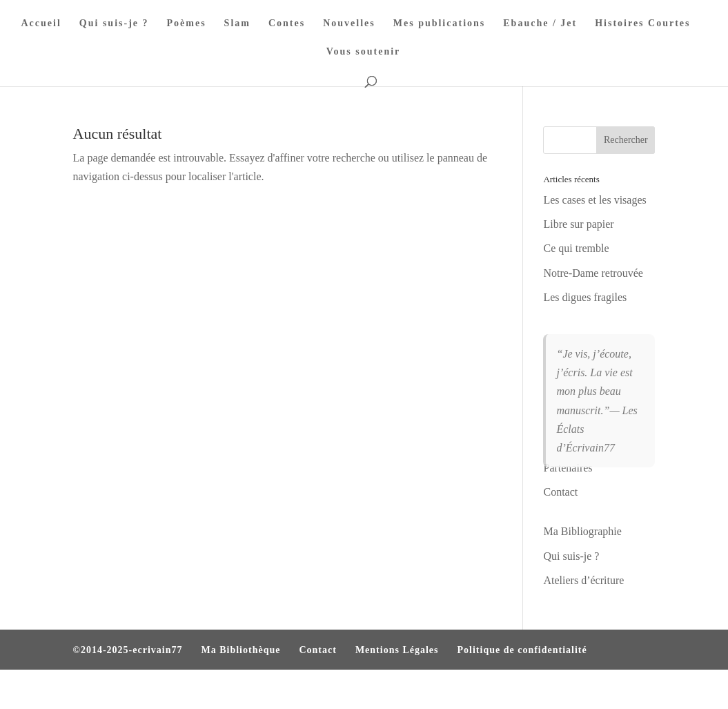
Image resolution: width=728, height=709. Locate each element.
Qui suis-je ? (114, 23)
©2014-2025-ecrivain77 (128, 650)
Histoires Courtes (642, 23)
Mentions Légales (397, 650)
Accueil (41, 23)
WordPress (261, 689)
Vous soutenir (364, 52)
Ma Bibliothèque (241, 650)
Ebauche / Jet (540, 23)
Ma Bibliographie (582, 531)
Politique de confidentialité (522, 650)
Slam (237, 23)
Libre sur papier (578, 224)
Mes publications (440, 23)
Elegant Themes (147, 689)
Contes (287, 23)
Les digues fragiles (585, 297)
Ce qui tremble (576, 248)
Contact (317, 650)
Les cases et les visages (594, 200)
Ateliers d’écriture (583, 580)
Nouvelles (349, 23)
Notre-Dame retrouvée (593, 273)
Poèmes (187, 23)
